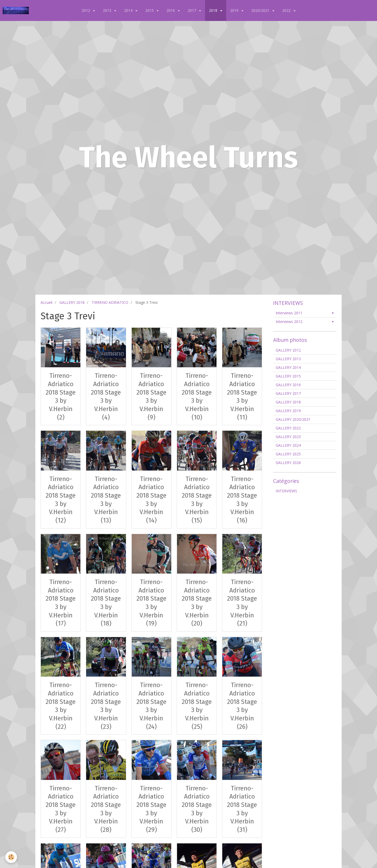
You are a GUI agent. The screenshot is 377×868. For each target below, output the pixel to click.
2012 (86, 10)
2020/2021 (261, 10)
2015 (150, 10)
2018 (214, 10)
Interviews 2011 (289, 313)
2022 (287, 10)
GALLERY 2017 (288, 393)
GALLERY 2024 (288, 445)
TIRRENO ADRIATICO (110, 302)
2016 (171, 10)
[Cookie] (11, 857)
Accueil (46, 302)
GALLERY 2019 (288, 411)
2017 (192, 10)
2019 (235, 10)
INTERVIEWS (286, 491)
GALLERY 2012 (288, 350)
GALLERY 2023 (288, 437)
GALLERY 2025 (288, 454)
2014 (129, 10)
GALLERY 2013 (288, 359)
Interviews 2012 (289, 322)
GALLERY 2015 (288, 376)
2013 (108, 10)
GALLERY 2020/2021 (293, 419)
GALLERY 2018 (72, 302)
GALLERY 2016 (288, 385)
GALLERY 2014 (288, 367)
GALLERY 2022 (288, 428)
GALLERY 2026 (288, 463)
